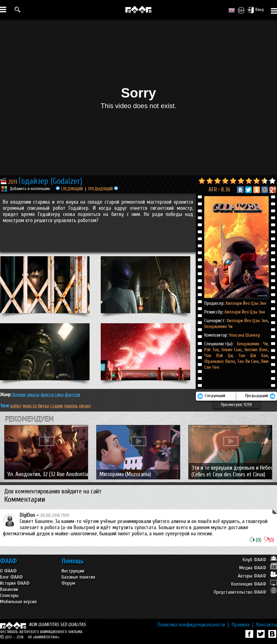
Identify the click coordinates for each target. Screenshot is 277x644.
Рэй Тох (211, 350)
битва (43, 406)
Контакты (267, 625)
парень (71, 406)
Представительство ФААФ (245, 592)
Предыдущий (260, 396)
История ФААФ (15, 583)
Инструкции (73, 571)
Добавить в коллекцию (30, 189)
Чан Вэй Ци (219, 356)
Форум (68, 583)
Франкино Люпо (220, 361)
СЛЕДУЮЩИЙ (69, 189)
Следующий (211, 396)
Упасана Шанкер (245, 335)
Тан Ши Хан (251, 356)
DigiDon (27, 515)
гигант (85, 406)
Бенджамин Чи (218, 326)
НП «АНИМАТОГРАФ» (44, 637)
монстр (30, 406)
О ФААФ (8, 571)
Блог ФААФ (11, 577)
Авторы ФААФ (257, 576)
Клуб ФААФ (260, 560)
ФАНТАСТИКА (52, 395)
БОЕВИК (19, 395)
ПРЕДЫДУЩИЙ (103, 189)
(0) (256, 540)
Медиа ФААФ (258, 568)
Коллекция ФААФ (254, 584)
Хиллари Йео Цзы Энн (246, 303)
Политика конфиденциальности (193, 625)
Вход (256, 10)
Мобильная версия (18, 602)
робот (16, 406)
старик (57, 406)
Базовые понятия (78, 577)
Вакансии (9, 589)
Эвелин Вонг (255, 350)
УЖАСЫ (33, 395)
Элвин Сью (230, 350)
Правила (243, 625)
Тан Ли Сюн (247, 361)
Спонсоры (9, 596)
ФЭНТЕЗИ (72, 395)
